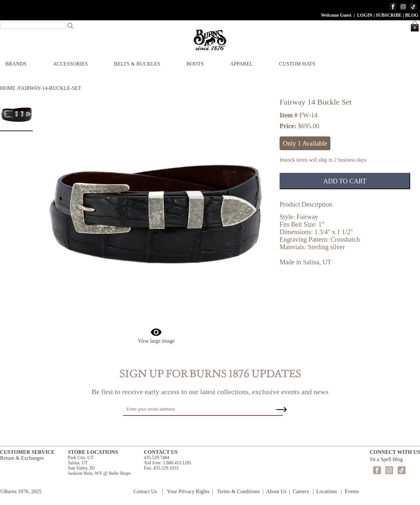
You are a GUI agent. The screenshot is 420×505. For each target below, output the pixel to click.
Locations (327, 491)
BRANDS (16, 64)
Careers (301, 491)
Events (352, 491)
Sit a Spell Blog (386, 459)
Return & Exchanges (22, 458)
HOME (8, 88)
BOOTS (195, 64)
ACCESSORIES (70, 64)
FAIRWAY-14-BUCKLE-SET (50, 88)
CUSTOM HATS (297, 64)
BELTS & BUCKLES (137, 64)
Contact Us (145, 491)
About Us (276, 491)
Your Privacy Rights (188, 491)
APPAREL (241, 64)
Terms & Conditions (238, 491)
